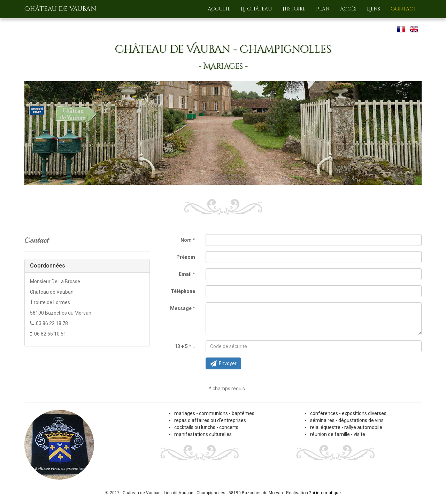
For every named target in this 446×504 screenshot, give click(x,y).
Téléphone (183, 291)
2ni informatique (325, 493)
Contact (403, 9)
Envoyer (223, 363)
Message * (183, 308)
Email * (187, 274)
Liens (374, 9)
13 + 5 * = (185, 346)
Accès (348, 9)
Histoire (294, 9)
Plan (323, 9)
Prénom (186, 257)
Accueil (219, 9)
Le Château (256, 9)
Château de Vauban (60, 9)
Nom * (188, 240)
